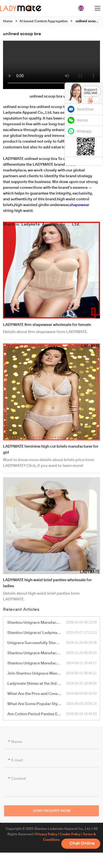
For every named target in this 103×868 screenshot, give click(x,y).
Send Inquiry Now (52, 812)
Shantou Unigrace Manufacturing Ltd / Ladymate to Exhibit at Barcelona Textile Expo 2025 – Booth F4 (37, 623)
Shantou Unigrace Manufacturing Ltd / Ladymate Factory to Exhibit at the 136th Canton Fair (37, 663)
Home (8, 21)
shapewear (79, 205)
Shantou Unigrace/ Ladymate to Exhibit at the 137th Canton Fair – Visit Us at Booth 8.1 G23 (37, 633)
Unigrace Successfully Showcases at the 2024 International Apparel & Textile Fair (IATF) (37, 643)
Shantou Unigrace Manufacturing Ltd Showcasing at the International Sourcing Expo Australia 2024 (37, 653)
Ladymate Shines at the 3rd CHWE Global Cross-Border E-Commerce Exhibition (37, 684)
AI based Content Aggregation (44, 21)
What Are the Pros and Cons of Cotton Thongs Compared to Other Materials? (37, 694)
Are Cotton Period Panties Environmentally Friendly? (37, 714)
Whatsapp (84, 131)
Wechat (82, 120)
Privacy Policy (46, 834)
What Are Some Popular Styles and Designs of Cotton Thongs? (37, 704)
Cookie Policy (70, 834)
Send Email (85, 109)
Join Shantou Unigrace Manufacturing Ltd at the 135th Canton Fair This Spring (37, 673)
